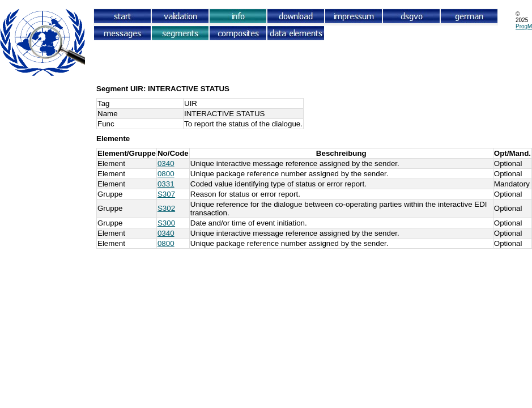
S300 (166, 223)
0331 (166, 184)
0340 (166, 163)
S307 (166, 194)
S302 (166, 208)
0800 (166, 174)
